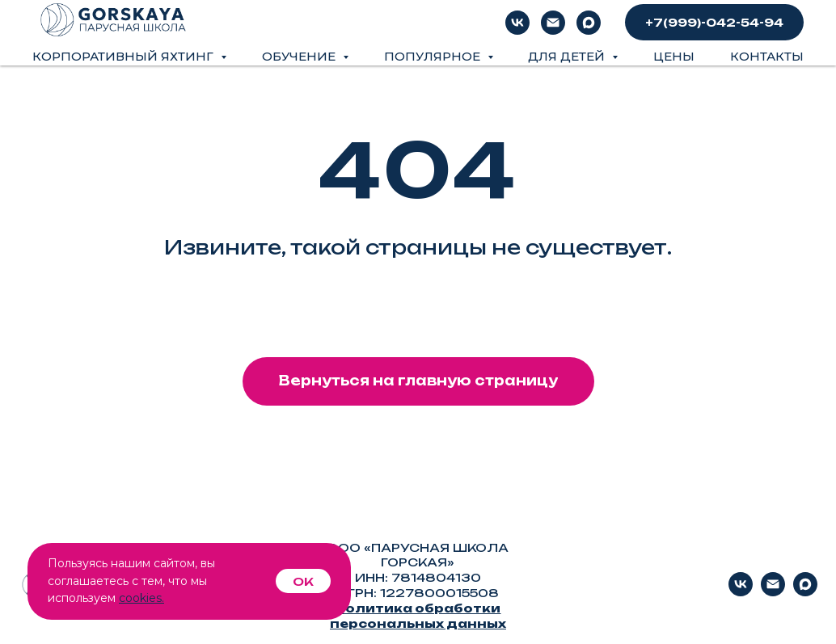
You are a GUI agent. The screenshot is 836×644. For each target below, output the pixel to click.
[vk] (517, 23)
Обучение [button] (300, 56)
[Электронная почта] (553, 23)
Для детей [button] (568, 56)
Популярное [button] (434, 56)
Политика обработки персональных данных (418, 616)
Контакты (767, 56)
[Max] (589, 23)
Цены (674, 56)
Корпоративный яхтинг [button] (125, 56)
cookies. (141, 598)
